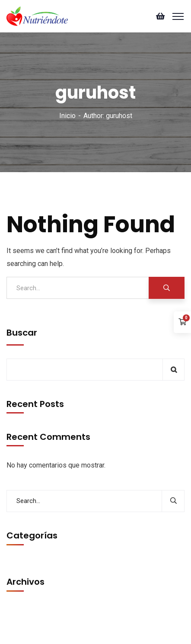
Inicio (67, 116)
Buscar (22, 333)
